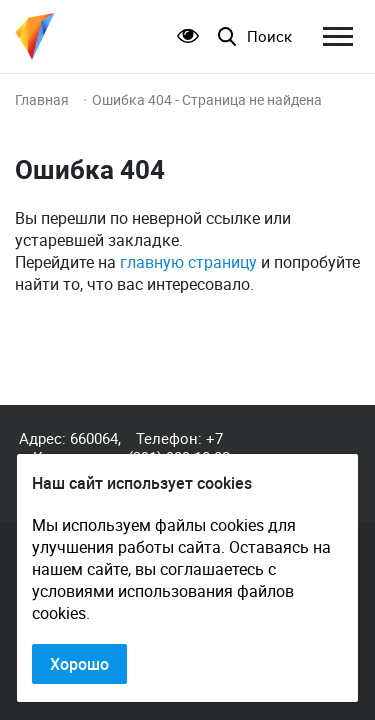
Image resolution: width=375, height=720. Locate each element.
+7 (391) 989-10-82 (179, 447)
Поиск (269, 36)
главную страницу (188, 262)
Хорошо (79, 664)
